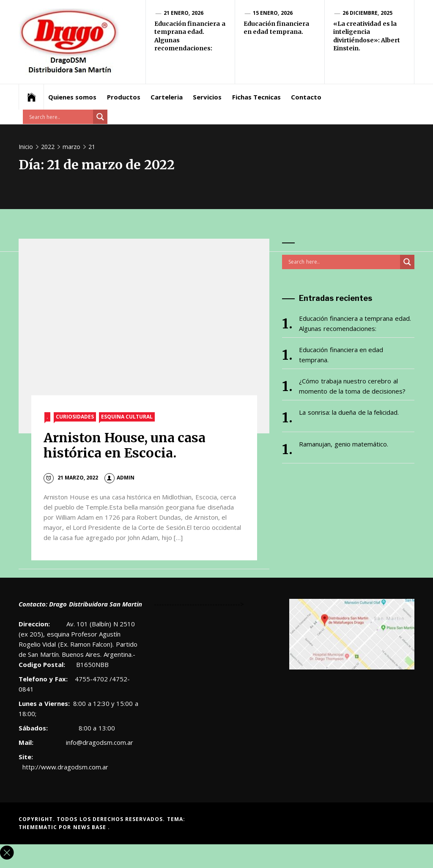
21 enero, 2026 (184, 13)
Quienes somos (72, 97)
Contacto (306, 97)
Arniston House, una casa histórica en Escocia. (125, 445)
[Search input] (60, 117)
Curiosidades (75, 417)
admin (119, 478)
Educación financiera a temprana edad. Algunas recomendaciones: (355, 323)
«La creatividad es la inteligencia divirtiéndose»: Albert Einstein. (367, 36)
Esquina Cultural (127, 417)
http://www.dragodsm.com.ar (65, 767)
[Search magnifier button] (100, 117)
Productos (124, 97)
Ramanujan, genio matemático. (344, 444)
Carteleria (167, 97)
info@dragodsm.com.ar (99, 742)
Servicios (207, 97)
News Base (91, 827)
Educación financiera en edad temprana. (276, 28)
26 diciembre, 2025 (367, 13)
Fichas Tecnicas (256, 97)
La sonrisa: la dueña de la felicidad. (349, 412)
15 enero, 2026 (273, 13)
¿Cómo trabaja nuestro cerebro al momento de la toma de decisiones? (352, 386)
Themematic (39, 827)
